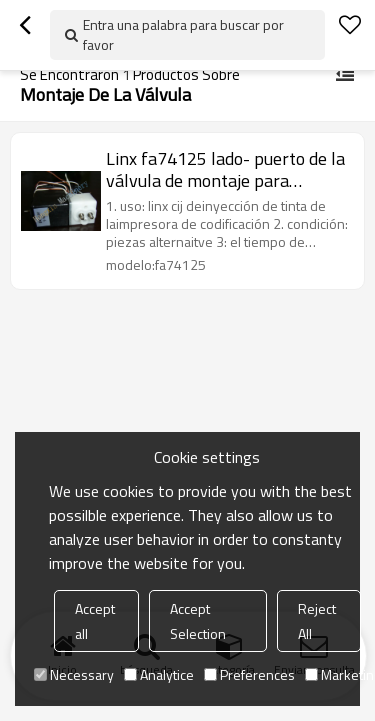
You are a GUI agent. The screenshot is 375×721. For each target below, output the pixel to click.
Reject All (317, 621)
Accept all (95, 621)
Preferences (249, 674)
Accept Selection (198, 621)
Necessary (74, 674)
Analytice (159, 674)
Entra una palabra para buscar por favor (183, 34)
